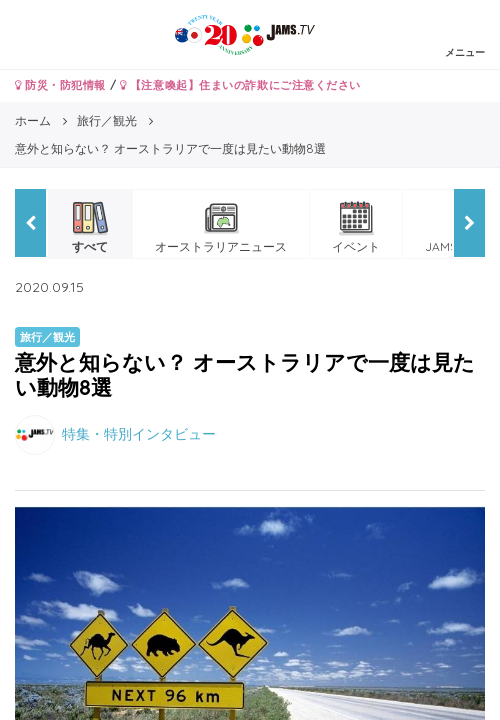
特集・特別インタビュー (139, 434)
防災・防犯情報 (60, 85)
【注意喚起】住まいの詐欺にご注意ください (240, 85)
